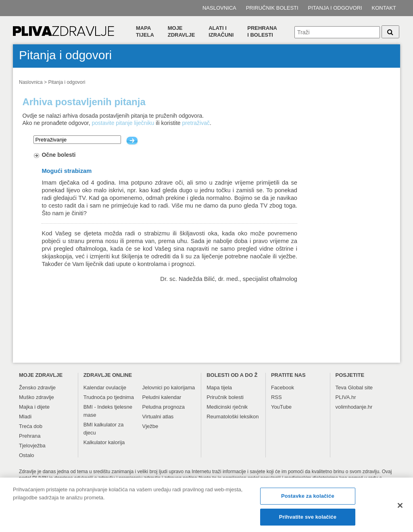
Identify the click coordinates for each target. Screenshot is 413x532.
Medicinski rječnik (227, 407)
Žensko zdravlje (37, 388)
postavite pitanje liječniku (123, 123)
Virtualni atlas (158, 417)
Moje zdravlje (181, 31)
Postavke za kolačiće (308, 498)
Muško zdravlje (37, 397)
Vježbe (150, 426)
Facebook (283, 388)
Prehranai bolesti (262, 31)
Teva (341, 388)
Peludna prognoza (164, 407)
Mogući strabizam (67, 171)
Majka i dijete (34, 407)
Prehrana (30, 436)
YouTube (281, 407)
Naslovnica (219, 8)
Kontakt (384, 8)
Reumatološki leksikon (233, 417)
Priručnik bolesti (272, 8)
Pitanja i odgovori (335, 8)
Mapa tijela (145, 31)
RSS (276, 397)
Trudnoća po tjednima (109, 397)
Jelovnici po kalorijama (169, 388)
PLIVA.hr (346, 397)
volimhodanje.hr (354, 407)
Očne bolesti (58, 155)
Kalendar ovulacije (105, 388)
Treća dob (31, 426)
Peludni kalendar (162, 397)
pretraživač (196, 123)
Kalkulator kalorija (104, 442)
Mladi (25, 417)
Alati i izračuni (221, 31)
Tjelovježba (32, 446)
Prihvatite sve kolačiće (308, 519)
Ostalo (27, 455)
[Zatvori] (400, 508)
